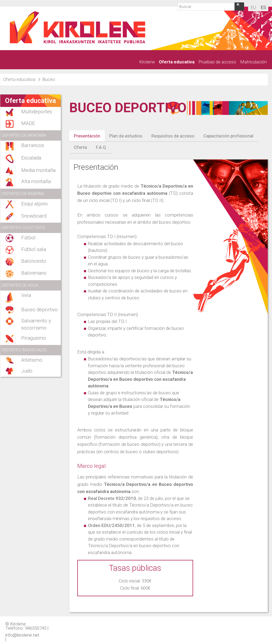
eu (253, 7)
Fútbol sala (34, 249)
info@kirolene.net (22, 635)
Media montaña (38, 170)
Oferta (80, 147)
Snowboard (34, 216)
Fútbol (28, 238)
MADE (28, 123)
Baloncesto (34, 261)
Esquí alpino (35, 204)
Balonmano (34, 273)
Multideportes (37, 112)
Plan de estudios (126, 136)
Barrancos (33, 145)
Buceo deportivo (39, 310)
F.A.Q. (101, 147)
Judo (27, 371)
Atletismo (32, 360)
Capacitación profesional (228, 136)
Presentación (87, 136)
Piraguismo (34, 338)
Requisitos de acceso (173, 136)
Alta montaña (36, 181)
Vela (26, 295)
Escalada (31, 158)
